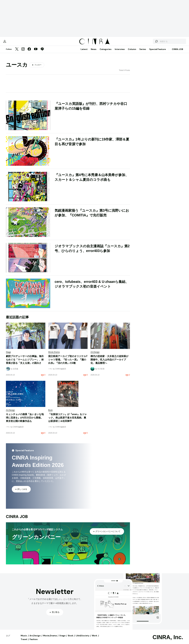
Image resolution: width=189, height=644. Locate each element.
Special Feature (158, 52)
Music (24, 639)
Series (143, 52)
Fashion (34, 642)
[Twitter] (17, 52)
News (94, 52)
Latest (84, 52)
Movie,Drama (50, 639)
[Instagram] (23, 52)
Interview (120, 52)
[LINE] (42, 52)
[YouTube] (36, 52)
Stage (62, 639)
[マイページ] (12, 43)
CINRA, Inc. (168, 640)
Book (71, 639)
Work (94, 639)
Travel (24, 642)
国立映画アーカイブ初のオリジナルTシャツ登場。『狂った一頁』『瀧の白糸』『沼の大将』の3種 (68, 363)
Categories (106, 52)
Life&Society (83, 639)
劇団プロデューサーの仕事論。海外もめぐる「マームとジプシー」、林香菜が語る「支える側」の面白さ (25, 363)
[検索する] (149, 43)
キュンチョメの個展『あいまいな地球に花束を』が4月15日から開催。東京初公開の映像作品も (25, 421)
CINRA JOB (177, 52)
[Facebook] (29, 52)
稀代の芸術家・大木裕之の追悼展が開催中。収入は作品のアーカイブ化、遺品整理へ (109, 363)
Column (132, 52)
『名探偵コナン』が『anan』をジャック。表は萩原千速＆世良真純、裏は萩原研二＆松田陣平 (68, 421)
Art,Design (35, 639)
